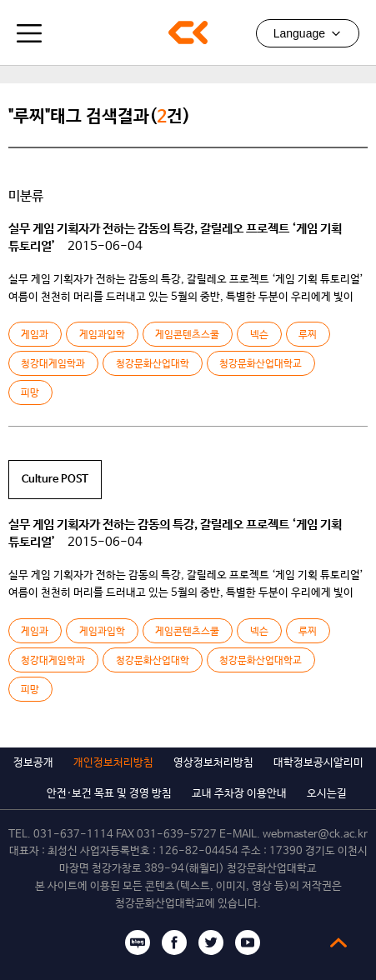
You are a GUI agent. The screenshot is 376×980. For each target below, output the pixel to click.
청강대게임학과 (53, 364)
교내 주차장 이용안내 (239, 794)
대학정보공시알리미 (318, 763)
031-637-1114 (73, 835)
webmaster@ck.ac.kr (315, 835)
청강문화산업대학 (153, 364)
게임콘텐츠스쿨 (187, 335)
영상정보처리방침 (213, 763)
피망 (30, 393)
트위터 (211, 942)
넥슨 (259, 335)
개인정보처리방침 (113, 763)
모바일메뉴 (29, 33)
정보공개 (33, 763)
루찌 (308, 335)
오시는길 (327, 794)
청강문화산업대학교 (188, 32)
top (338, 942)
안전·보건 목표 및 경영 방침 (109, 794)
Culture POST (55, 480)
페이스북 (174, 942)
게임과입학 (102, 335)
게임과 (35, 335)
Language (308, 33)
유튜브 (248, 942)
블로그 (138, 942)
